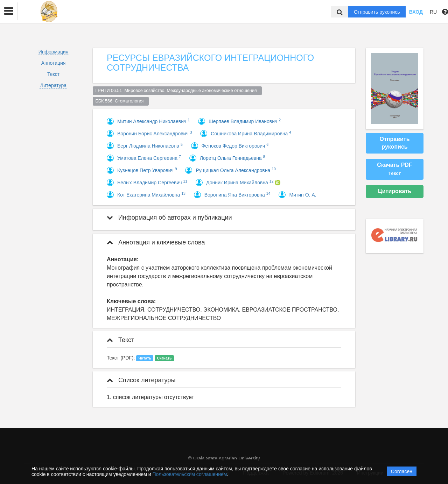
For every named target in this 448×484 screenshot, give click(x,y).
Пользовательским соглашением (190, 474)
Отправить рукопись (377, 12)
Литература (53, 85)
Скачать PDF (394, 169)
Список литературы (141, 380)
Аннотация (54, 63)
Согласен (402, 471)
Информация (54, 52)
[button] (9, 11)
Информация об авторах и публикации (169, 218)
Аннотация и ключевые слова (156, 242)
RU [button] (433, 12)
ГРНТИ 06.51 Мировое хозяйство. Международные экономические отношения (177, 91)
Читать (145, 358)
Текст (53, 74)
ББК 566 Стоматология (121, 101)
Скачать (164, 358)
